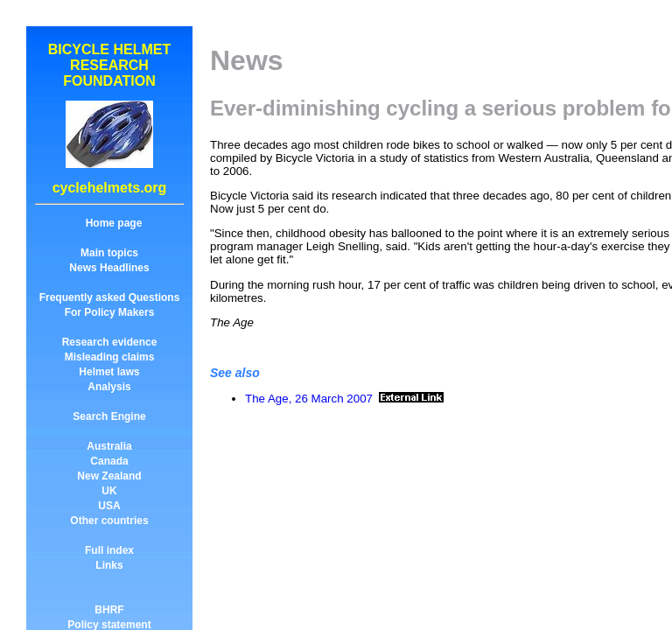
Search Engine (109, 416)
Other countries (109, 521)
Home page (114, 223)
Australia (109, 446)
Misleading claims (110, 357)
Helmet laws (109, 372)
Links (109, 565)
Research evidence (110, 342)
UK (109, 491)
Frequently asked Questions (110, 297)
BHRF (109, 610)
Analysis (109, 387)
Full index (109, 550)
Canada (109, 461)
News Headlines (109, 268)
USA (109, 506)
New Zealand (109, 476)
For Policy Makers (110, 312)
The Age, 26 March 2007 (309, 399)
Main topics (109, 253)
